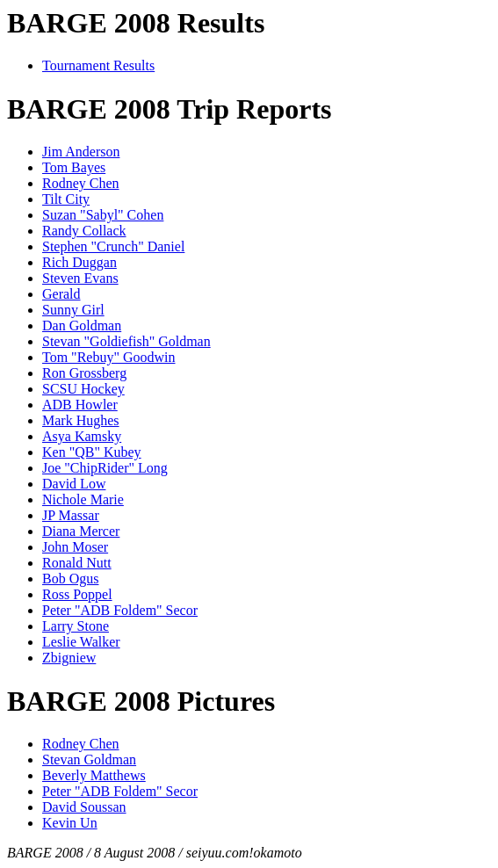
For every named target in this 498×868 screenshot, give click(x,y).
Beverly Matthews (94, 775)
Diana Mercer (81, 531)
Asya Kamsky (82, 436)
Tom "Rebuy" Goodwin (109, 357)
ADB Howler (80, 405)
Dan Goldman (82, 325)
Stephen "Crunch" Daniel (113, 246)
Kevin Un (70, 823)
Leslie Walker (81, 642)
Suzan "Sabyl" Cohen (103, 215)
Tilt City (66, 199)
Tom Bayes (74, 167)
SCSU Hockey (83, 389)
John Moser (75, 547)
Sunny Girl (73, 310)
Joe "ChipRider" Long (105, 468)
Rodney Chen (81, 183)
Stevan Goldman (89, 759)
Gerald (61, 294)
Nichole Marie (83, 499)
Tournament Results (98, 65)
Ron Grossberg (84, 373)
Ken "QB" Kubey (92, 452)
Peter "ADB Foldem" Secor (120, 610)
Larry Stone (76, 626)
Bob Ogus (70, 579)
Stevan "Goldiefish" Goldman (126, 341)
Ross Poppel (77, 594)
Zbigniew (69, 658)
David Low (74, 484)
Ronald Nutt (77, 563)
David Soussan (84, 807)
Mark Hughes (81, 420)
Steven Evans (80, 278)
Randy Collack (84, 231)
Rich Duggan (79, 262)
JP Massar (71, 515)
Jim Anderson (81, 152)
